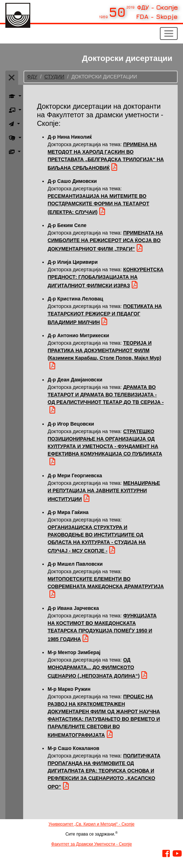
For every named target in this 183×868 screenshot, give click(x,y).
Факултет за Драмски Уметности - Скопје (92, 844)
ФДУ (32, 77)
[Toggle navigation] (169, 34)
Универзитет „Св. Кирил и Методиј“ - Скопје (91, 824)
